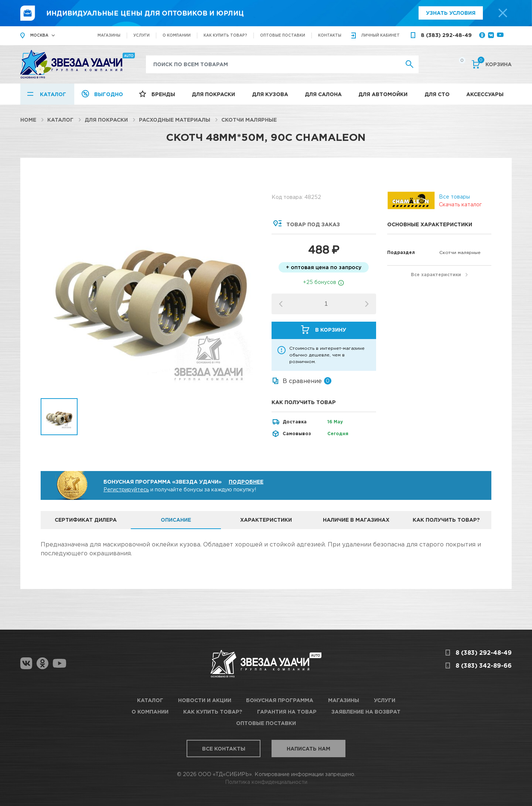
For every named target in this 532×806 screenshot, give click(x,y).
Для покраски (213, 94)
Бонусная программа (280, 700)
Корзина (495, 64)
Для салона (323, 94)
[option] (151, 288)
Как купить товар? (225, 35)
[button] (367, 304)
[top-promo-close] (503, 13)
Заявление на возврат (366, 712)
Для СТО (437, 94)
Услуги (141, 35)
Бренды (163, 94)
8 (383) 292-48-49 (446, 35)
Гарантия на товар (287, 712)
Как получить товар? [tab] (446, 520)
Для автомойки (383, 94)
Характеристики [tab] (266, 520)
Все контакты (224, 749)
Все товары (454, 197)
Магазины (109, 35)
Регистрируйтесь (126, 489)
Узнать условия (451, 13)
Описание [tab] (176, 520)
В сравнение (302, 381)
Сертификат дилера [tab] (86, 520)
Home (28, 120)
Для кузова (270, 94)
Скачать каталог (460, 204)
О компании (177, 35)
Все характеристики (436, 275)
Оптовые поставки (283, 35)
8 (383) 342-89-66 (484, 666)
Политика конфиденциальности (266, 782)
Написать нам (308, 749)
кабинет (381, 35)
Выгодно (109, 94)
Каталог (53, 94)
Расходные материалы (175, 120)
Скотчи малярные (249, 120)
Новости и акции (205, 700)
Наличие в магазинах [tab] (356, 520)
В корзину (331, 330)
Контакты (330, 35)
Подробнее (246, 482)
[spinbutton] (326, 304)
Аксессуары (485, 94)
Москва (39, 35)
